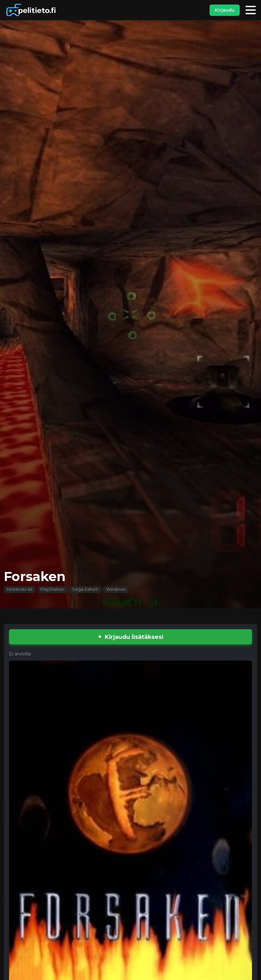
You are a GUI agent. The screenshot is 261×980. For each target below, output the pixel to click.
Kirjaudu (225, 10)
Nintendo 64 (20, 589)
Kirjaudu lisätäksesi (134, 637)
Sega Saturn (85, 589)
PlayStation (52, 589)
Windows (116, 589)
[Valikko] (251, 10)
